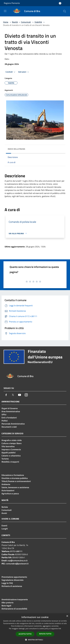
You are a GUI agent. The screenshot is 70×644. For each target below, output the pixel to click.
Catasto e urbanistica (11, 456)
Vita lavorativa (8, 446)
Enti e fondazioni (9, 418)
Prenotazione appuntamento (14, 577)
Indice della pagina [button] (16, 149)
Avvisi (4, 513)
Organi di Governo (10, 408)
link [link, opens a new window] (60, 629)
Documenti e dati (9, 427)
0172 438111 (16, 551)
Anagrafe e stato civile (12, 440)
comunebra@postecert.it (17, 564)
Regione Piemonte (12, 3)
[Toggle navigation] (5, 11)
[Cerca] (65, 11)
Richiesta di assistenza (12, 586)
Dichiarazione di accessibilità (14, 609)
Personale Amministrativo (13, 424)
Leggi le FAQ (7, 583)
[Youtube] (20, 395)
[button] (35, 640)
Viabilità (38, 22)
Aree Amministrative (11, 411)
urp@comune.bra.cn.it (17, 560)
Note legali (6, 606)
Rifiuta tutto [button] (45, 634)
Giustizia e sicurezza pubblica (15, 478)
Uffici (4, 414)
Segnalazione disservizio (13, 580)
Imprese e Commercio (11, 449)
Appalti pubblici (9, 453)
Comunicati (26, 22)
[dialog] (35, 629)
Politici (5, 421)
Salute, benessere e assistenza (15, 487)
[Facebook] (6, 395)
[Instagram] (26, 395)
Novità (15, 22)
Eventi (4, 526)
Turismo (5, 459)
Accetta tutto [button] (25, 634)
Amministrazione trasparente (15, 599)
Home (6, 22)
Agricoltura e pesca (10, 494)
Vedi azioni (24, 72)
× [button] (67, 616)
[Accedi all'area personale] (60, 3)
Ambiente (6, 484)
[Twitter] (13, 395)
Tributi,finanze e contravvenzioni (16, 481)
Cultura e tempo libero (12, 443)
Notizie (5, 507)
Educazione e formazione (13, 475)
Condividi (11, 72)
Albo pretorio (8, 603)
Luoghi (5, 529)
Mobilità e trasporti (10, 462)
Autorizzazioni (8, 490)
